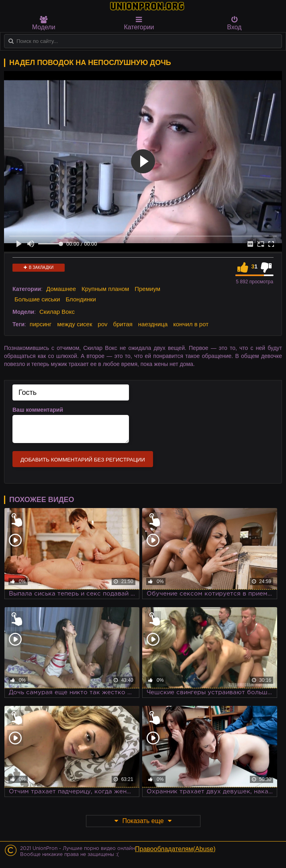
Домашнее (61, 289)
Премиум (147, 289)
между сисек (75, 324)
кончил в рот (191, 324)
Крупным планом (105, 289)
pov (102, 324)
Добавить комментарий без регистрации (83, 460)
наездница (153, 324)
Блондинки (81, 299)
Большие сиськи (37, 299)
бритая (123, 324)
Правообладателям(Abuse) (175, 849)
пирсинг (41, 324)
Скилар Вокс (57, 312)
